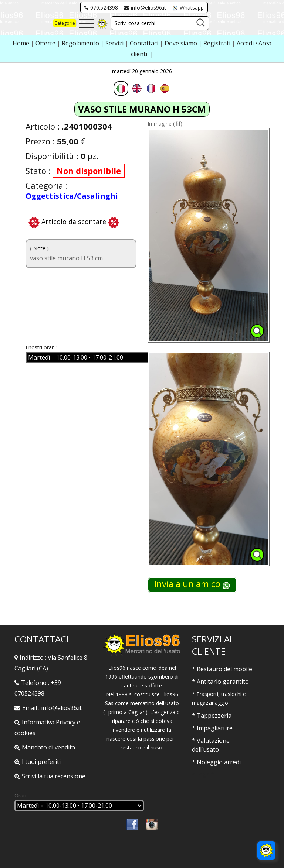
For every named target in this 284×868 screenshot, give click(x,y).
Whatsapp (188, 8)
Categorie (65, 23)
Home (22, 43)
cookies (25, 733)
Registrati (217, 43)
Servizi (115, 43)
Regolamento (81, 43)
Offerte (46, 43)
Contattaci (145, 43)
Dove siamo (181, 43)
